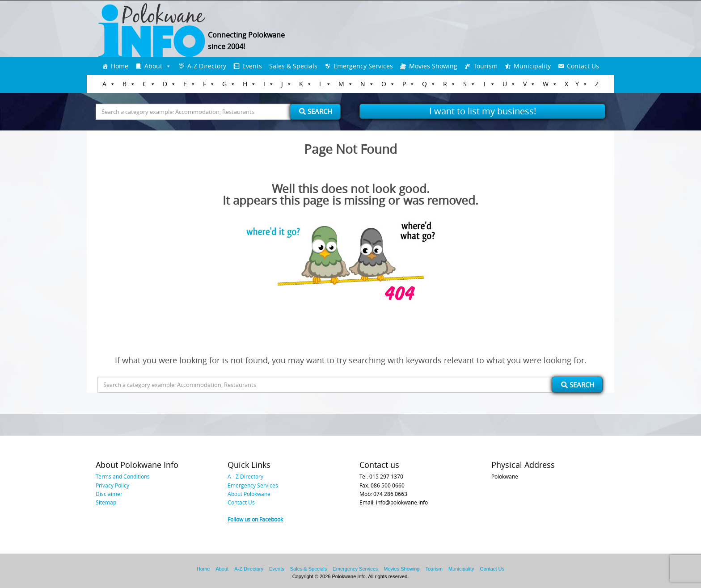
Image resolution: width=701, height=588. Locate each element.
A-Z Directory (207, 66)
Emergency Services (363, 66)
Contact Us (583, 66)
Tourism (486, 66)
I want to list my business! (483, 111)
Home (120, 66)
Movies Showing (433, 66)
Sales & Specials (293, 66)
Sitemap (106, 502)
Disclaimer (109, 494)
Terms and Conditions (123, 476)
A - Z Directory (245, 476)
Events (252, 66)
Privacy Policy (112, 485)
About (153, 66)
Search (316, 111)
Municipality (532, 66)
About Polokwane (249, 494)
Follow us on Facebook (255, 519)
